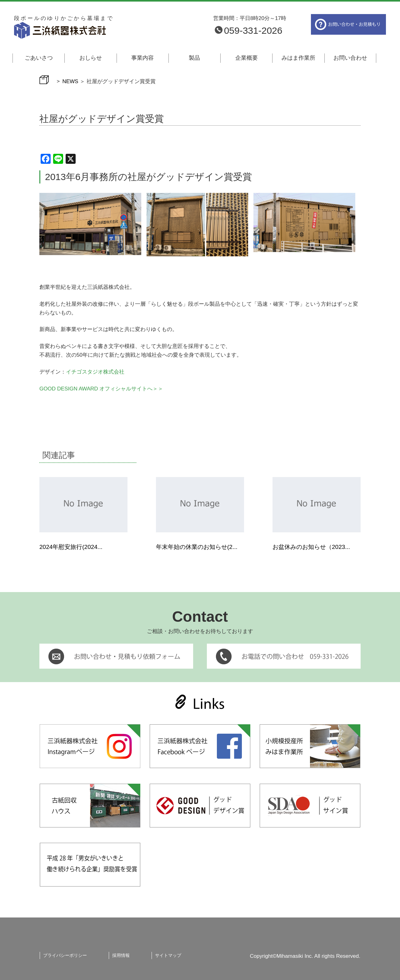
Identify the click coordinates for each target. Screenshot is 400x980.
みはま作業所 (298, 58)
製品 (194, 58)
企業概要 (247, 58)
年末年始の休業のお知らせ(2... (197, 547)
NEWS (70, 81)
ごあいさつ (39, 58)
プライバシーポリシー (65, 955)
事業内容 (142, 58)
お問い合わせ (350, 58)
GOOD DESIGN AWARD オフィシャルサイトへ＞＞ (101, 389)
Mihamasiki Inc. (295, 956)
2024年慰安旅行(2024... (71, 547)
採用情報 (121, 955)
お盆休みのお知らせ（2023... (311, 547)
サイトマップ (168, 955)
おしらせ (91, 58)
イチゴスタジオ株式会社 (95, 372)
